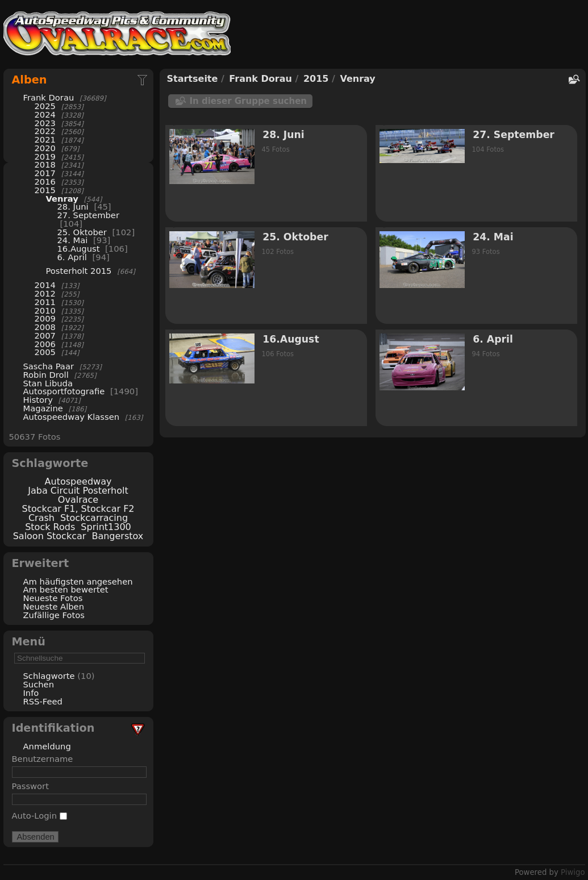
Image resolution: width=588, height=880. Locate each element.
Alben (30, 80)
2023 (45, 123)
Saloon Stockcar (50, 536)
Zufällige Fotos (54, 615)
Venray (62, 199)
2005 (45, 352)
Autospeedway (78, 481)
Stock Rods (50, 527)
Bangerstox (117, 536)
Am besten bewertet (66, 589)
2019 (45, 157)
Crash (41, 518)
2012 (45, 293)
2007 (45, 335)
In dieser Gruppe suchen (249, 101)
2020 (45, 148)
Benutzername (43, 759)
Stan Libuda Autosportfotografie (65, 387)
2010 (45, 310)
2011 (45, 302)
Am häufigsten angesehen (78, 581)
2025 (45, 106)
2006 (45, 344)
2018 (45, 164)
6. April (72, 257)
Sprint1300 (106, 527)
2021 (45, 139)
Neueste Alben (54, 606)
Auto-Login (39, 816)
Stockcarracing (94, 518)
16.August (79, 249)
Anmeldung (47, 746)
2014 (45, 285)
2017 (45, 173)
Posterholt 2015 (79, 271)
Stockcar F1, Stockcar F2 (78, 509)
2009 (45, 318)
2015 (45, 190)
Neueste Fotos (53, 598)
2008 (45, 327)
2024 (45, 114)
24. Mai (73, 240)
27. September (88, 215)
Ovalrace (78, 500)
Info (31, 693)
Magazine (43, 408)
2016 (45, 182)
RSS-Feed (43, 701)
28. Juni (73, 207)
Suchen (39, 684)
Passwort (30, 786)
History (38, 400)
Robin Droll (46, 375)
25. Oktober (82, 232)
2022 (45, 131)
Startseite (193, 79)
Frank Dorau (49, 97)
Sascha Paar (49, 366)
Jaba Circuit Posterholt (78, 491)
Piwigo (573, 872)
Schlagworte (49, 676)
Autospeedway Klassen (72, 417)
